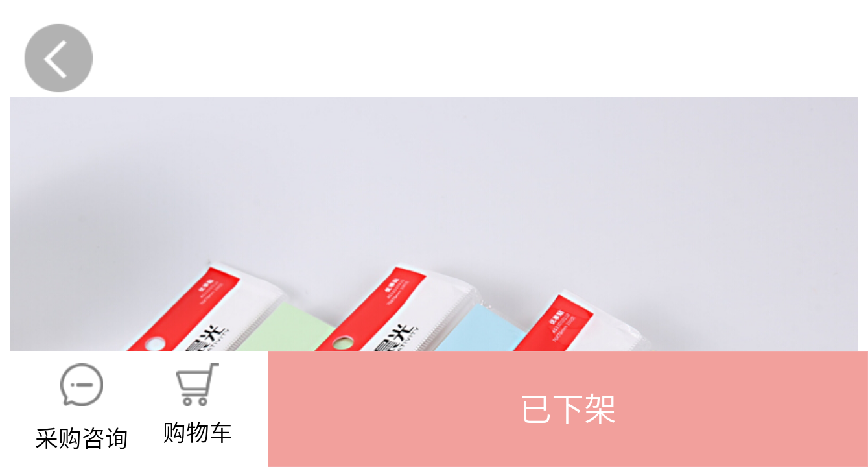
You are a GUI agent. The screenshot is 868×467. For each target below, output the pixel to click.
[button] (568, 409)
